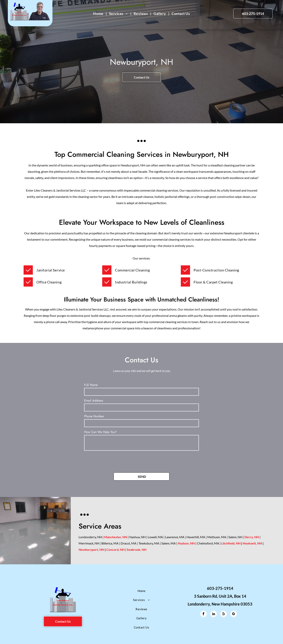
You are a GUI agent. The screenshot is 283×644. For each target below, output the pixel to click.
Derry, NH (252, 537)
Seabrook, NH (137, 549)
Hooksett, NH (252, 543)
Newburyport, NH (91, 549)
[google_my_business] (234, 614)
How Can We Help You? (100, 432)
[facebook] (204, 614)
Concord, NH (115, 549)
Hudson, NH (186, 543)
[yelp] (224, 614)
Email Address (94, 401)
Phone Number (94, 416)
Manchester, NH (116, 537)
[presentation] (114, 461)
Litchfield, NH (231, 543)
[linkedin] (214, 614)
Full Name (91, 385)
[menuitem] (99, 14)
